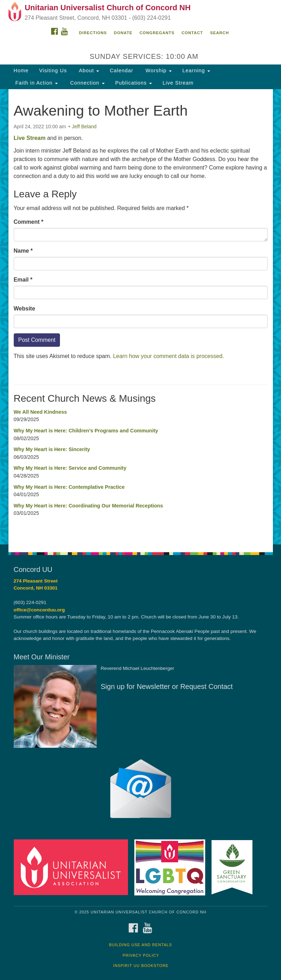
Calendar (121, 70)
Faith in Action (36, 83)
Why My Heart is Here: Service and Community (70, 468)
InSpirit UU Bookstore (141, 966)
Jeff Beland (84, 127)
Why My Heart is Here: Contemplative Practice (69, 487)
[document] (140, 317)
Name (23, 251)
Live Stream (178, 83)
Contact (192, 33)
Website (25, 309)
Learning (196, 70)
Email (23, 280)
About (88, 70)
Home (21, 70)
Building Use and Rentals (140, 945)
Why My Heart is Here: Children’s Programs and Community (86, 431)
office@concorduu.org (39, 610)
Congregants (157, 33)
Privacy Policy (141, 955)
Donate (123, 33)
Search (219, 33)
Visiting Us (53, 70)
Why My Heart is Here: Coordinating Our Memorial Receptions (88, 506)
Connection (87, 83)
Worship (158, 70)
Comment (29, 222)
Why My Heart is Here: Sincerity (52, 449)
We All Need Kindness (40, 412)
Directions (93, 33)
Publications (134, 83)
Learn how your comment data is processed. (168, 356)
